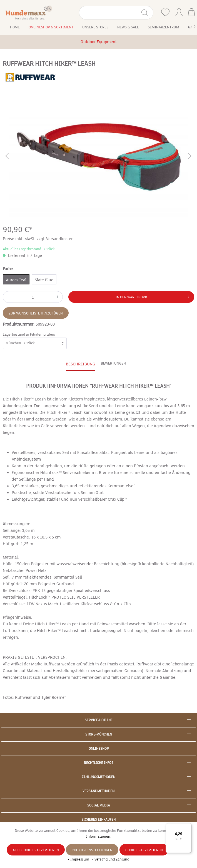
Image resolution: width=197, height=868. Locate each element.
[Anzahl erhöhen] (58, 297)
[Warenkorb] (191, 13)
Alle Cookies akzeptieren (36, 850)
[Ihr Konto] (179, 11)
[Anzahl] (33, 297)
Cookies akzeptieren (144, 850)
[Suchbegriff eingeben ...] (110, 13)
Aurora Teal (16, 280)
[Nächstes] (190, 157)
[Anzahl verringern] (8, 297)
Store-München (99, 734)
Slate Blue (44, 280)
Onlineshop (99, 749)
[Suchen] (147, 13)
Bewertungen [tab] (113, 363)
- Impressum (79, 859)
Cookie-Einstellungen (92, 850)
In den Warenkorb (154, 296)
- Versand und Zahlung (111, 859)
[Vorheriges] (7, 157)
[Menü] (188, 827)
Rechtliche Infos (99, 763)
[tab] (81, 364)
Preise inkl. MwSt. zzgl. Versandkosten (38, 239)
